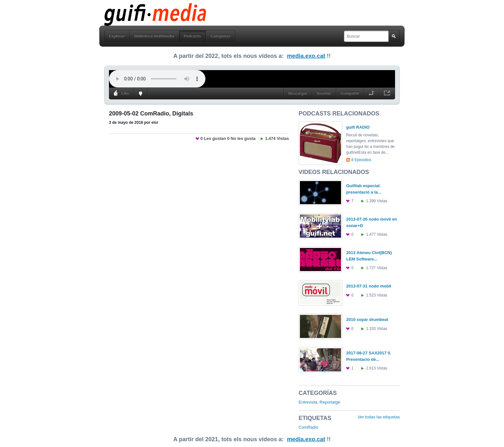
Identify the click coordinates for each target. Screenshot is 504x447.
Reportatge (330, 402)
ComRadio (308, 427)
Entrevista (308, 402)
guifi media (139, 8)
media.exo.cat (306, 56)
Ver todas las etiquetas (379, 417)
